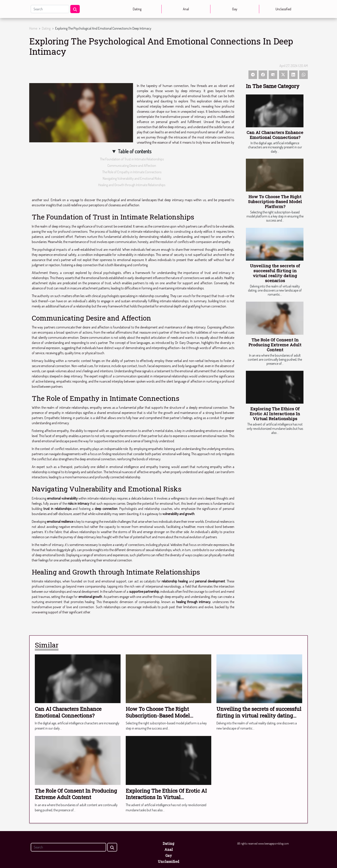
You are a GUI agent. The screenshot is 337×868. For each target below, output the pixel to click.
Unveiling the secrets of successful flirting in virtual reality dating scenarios (275, 273)
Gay (235, 9)
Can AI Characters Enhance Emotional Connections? (275, 135)
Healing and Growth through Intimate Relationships (132, 185)
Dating (137, 9)
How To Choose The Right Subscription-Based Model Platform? (275, 201)
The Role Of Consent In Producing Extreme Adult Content (275, 345)
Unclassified (283, 9)
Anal (186, 9)
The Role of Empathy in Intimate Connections (132, 172)
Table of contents (135, 151)
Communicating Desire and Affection (132, 166)
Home (33, 28)
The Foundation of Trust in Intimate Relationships (132, 159)
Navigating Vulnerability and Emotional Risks (132, 178)
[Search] (50, 9)
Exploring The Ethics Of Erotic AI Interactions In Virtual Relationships (275, 414)
